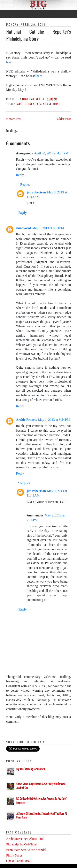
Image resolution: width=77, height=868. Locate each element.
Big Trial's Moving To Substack (31, 769)
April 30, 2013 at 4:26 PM (51, 153)
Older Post (64, 119)
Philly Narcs (14, 855)
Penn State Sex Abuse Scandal (26, 850)
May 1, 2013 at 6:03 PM (48, 228)
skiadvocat (24, 228)
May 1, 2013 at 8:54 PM (54, 420)
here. (39, 76)
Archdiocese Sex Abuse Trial (39, 104)
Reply (20, 175)
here (9, 62)
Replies (25, 185)
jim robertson (36, 192)
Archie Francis (26, 420)
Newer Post (14, 119)
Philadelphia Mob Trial (21, 844)
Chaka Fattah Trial (18, 861)
